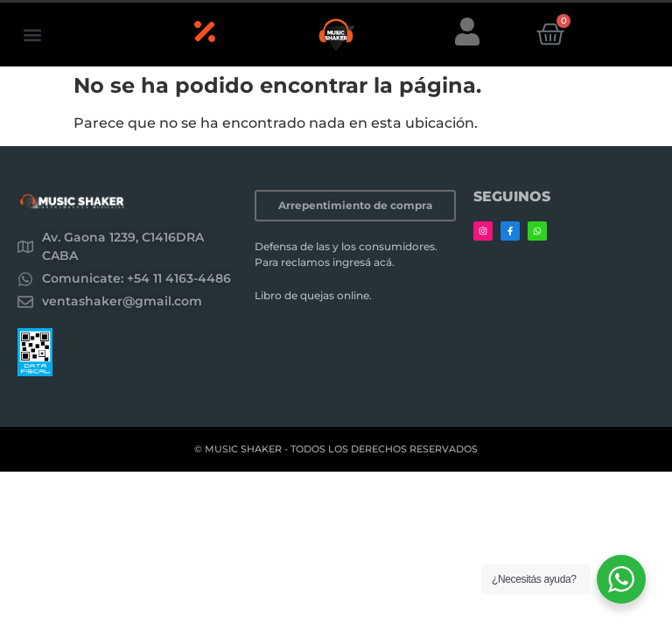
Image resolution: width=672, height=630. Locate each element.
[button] (32, 35)
